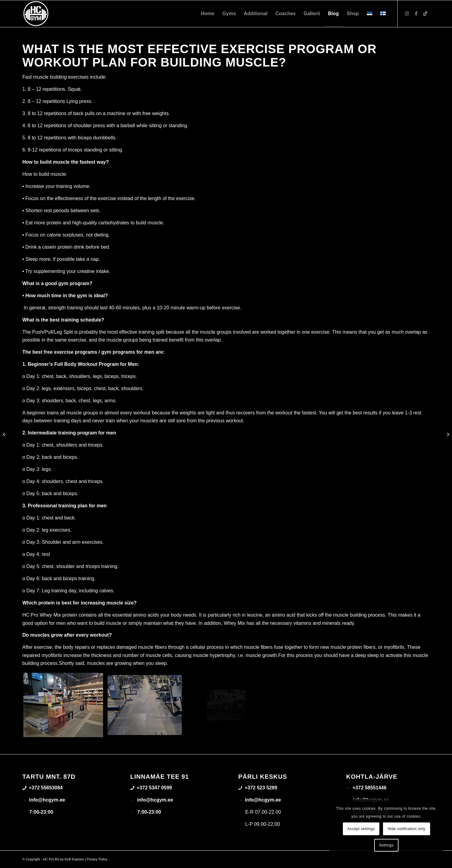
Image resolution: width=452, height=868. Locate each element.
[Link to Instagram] (407, 13)
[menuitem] (208, 14)
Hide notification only (407, 829)
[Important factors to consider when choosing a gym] (5, 434)
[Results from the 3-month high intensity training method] (447, 434)
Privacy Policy (97, 859)
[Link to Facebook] (416, 13)
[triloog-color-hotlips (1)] (36, 14)
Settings (386, 845)
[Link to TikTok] (425, 13)
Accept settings (361, 829)
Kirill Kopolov (74, 859)
